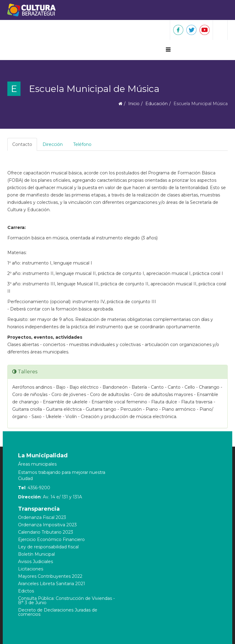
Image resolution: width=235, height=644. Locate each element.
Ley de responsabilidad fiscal (48, 547)
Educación (157, 104)
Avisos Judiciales (35, 562)
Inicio (134, 104)
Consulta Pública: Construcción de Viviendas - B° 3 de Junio (66, 600)
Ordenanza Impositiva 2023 (47, 525)
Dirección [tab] (53, 144)
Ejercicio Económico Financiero (51, 539)
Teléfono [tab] (82, 144)
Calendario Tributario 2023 (46, 532)
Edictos (26, 591)
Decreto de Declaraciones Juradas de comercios (58, 612)
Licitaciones (31, 569)
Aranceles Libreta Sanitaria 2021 (52, 584)
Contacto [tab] (22, 144)
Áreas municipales (37, 464)
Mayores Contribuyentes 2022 (50, 576)
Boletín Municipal (36, 554)
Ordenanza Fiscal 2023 (42, 517)
